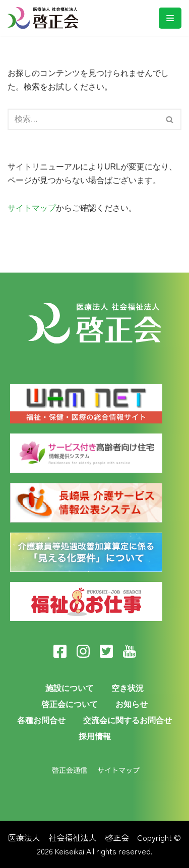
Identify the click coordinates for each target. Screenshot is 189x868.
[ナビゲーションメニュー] (170, 18)
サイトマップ (32, 208)
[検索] (170, 119)
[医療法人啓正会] (45, 18)
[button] (170, 119)
